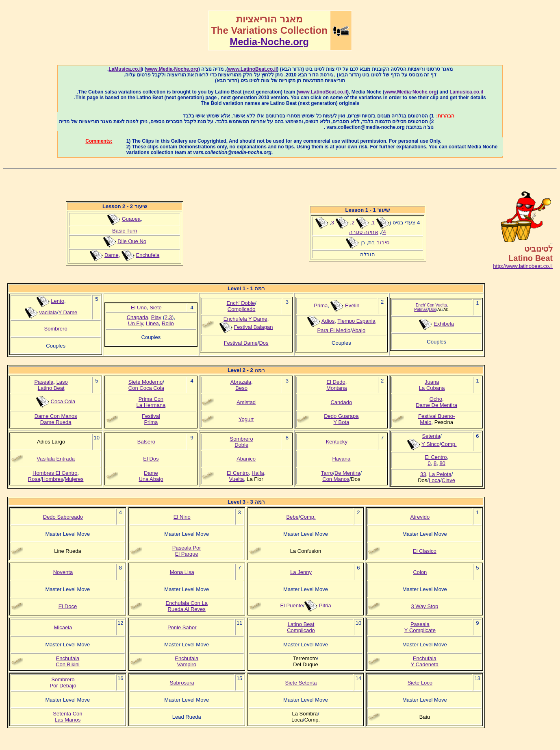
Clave (448, 480)
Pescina (444, 422)
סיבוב (383, 242)
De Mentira (347, 473)
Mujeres (74, 479)
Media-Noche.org (269, 42)
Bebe (292, 517)
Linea (152, 323)
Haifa (258, 473)
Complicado (242, 309)
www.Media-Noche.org (172, 69)
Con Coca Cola (146, 388)
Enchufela (148, 255)
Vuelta (237, 479)
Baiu (425, 717)
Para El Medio (334, 330)
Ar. (440, 310)
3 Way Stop (425, 606)
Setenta (431, 436)
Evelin (352, 305)
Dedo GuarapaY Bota (341, 419)
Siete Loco (420, 683)
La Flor (255, 479)
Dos (264, 343)
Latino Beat (51, 388)
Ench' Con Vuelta (431, 305)
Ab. (446, 310)
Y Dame (68, 312)
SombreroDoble (242, 442)
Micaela (63, 627)
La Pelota (440, 474)
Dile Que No (132, 241)
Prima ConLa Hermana (151, 402)
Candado (341, 402)
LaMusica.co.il (125, 69)
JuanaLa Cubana (432, 385)
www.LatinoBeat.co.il (252, 69)
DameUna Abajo (151, 476)
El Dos (151, 459)
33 (423, 474)
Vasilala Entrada (56, 459)
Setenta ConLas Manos (67, 717)
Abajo (359, 330)
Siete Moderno (146, 382)
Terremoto (305, 658)
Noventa (63, 572)
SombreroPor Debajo (63, 683)
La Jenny (301, 572)
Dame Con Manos (56, 416)
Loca (434, 480)
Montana (337, 388)
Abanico (246, 459)
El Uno (139, 308)
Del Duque (305, 664)
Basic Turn (125, 231)
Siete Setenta (301, 683)
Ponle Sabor (182, 627)
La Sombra (305, 714)
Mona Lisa (182, 572)
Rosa (34, 479)
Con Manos (336, 479)
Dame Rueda (56, 422)
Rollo (168, 323)
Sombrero (56, 329)
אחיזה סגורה (364, 232)
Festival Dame (241, 343)
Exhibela (444, 324)
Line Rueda (68, 551)
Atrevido (420, 517)
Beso (241, 388)
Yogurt (246, 419)
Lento (58, 301)
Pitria (325, 605)
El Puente (291, 605)
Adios (328, 321)
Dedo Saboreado (63, 517)
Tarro (327, 473)
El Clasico (425, 551)
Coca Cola (63, 401)
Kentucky (337, 442)
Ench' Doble (241, 303)
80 (442, 463)
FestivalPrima (151, 419)
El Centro (238, 473)
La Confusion (306, 551)
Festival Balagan (253, 327)
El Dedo (336, 382)
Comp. (449, 444)
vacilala (48, 312)
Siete (156, 308)
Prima (321, 305)
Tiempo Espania (356, 321)
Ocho (436, 399)
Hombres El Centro (55, 473)
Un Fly (136, 323)
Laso (62, 382)
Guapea (131, 219)
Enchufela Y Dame (245, 319)
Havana (341, 459)
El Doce (68, 606)
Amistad (246, 402)
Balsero (146, 442)
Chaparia (138, 317)
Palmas (421, 310)
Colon (420, 572)
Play (156, 317)
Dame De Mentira (436, 405)
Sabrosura (182, 683)
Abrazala (241, 382)
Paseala (44, 382)
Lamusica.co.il (466, 92)
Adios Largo (51, 442)
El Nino (182, 517)
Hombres (53, 479)
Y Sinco (431, 444)
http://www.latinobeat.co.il (523, 266)
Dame (112, 255)
